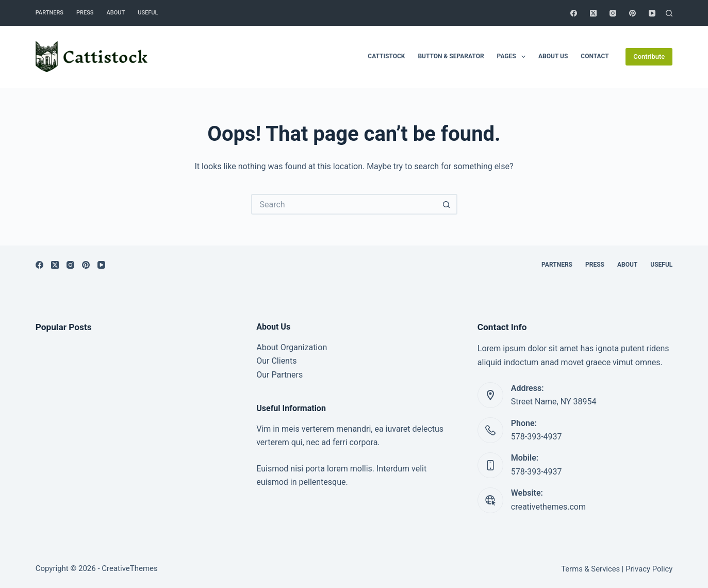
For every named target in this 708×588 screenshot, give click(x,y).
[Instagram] (613, 13)
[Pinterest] (632, 13)
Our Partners (279, 375)
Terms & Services (590, 569)
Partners (50, 13)
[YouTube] (652, 13)
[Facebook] (574, 13)
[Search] (669, 13)
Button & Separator (451, 56)
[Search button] (447, 204)
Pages (513, 57)
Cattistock (386, 56)
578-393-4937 (537, 437)
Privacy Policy (649, 569)
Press (85, 13)
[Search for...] (344, 204)
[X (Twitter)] (593, 13)
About (116, 13)
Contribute (649, 56)
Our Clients (276, 361)
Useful (148, 13)
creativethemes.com (548, 507)
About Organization (292, 347)
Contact (595, 56)
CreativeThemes (130, 568)
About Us (553, 56)
